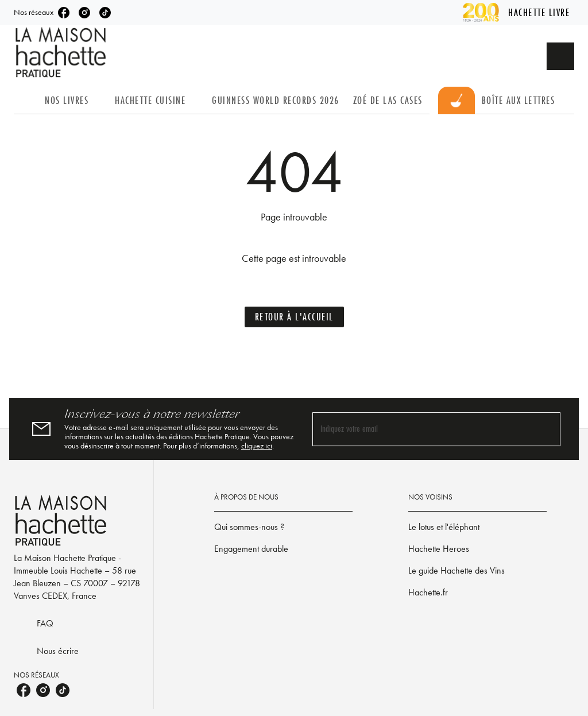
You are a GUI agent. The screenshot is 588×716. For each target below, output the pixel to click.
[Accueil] (62, 53)
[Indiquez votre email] (422, 429)
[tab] (26, 100)
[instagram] (84, 13)
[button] (294, 317)
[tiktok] (105, 13)
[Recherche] (560, 56)
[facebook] (64, 13)
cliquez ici (257, 446)
